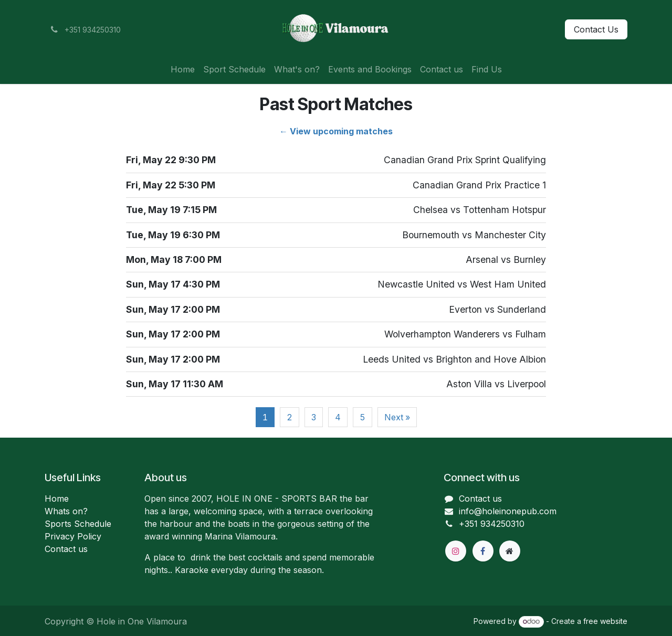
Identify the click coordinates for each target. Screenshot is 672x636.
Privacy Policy (73, 536)
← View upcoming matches (336, 131)
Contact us (66, 549)
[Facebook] (483, 551)
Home (57, 499)
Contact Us (596, 29)
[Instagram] (456, 551)
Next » (397, 417)
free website (605, 621)
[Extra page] (510, 551)
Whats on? (66, 511)
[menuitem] (183, 69)
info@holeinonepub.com (508, 511)
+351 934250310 (492, 524)
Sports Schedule (78, 524)
